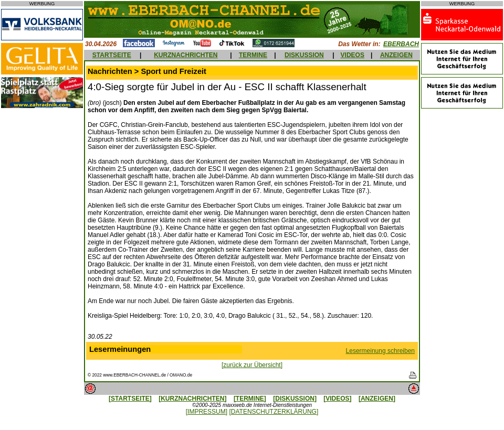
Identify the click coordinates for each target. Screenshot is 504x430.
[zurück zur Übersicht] (252, 365)
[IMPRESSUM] (207, 412)
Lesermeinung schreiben (380, 351)
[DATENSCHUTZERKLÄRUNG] (274, 412)
